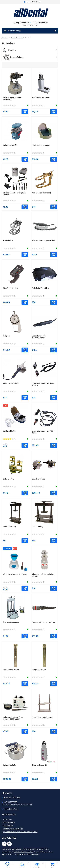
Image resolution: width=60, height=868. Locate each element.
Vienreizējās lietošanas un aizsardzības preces (20, 832)
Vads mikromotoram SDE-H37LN (43, 384)
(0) (9, 105)
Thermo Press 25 (39, 765)
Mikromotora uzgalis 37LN (43, 240)
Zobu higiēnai (8, 825)
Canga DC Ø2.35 (39, 670)
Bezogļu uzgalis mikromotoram (39, 337)
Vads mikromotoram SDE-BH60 (43, 432)
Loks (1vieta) (38, 527)
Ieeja (26, 2)
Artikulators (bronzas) (41, 193)
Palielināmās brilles (40, 288)
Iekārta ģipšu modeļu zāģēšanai (12, 98)
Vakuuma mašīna (11, 145)
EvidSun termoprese (41, 97)
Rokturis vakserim (11, 384)
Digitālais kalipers (11, 288)
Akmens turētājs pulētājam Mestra (44, 575)
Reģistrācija (37, 2)
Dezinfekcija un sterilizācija (13, 829)
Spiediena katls (38, 479)
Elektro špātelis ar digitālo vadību (14, 194)
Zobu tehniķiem (9, 822)
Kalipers (7, 336)
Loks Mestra (8, 479)
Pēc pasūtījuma (17, 57)
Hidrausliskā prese (11, 622)
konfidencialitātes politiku (24, 852)
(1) (9, 439)
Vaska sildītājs (9, 431)
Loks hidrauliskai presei (42, 717)
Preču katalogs (13, 31)
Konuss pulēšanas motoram (44, 622)
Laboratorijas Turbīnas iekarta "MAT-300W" (13, 718)
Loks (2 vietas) (9, 527)
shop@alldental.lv (11, 809)
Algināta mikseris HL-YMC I (15, 574)
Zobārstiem (7, 819)
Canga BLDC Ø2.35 (11, 670)
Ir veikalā (12, 50)
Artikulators (8, 240)
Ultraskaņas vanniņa (41, 145)
